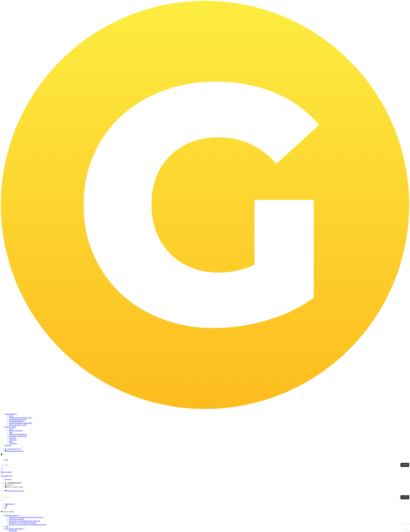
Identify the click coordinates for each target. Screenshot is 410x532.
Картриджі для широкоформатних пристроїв (24, 521)
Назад (11, 416)
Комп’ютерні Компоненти (18, 434)
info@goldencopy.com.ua (14, 451)
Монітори (12, 438)
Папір (11, 442)
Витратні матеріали (16, 431)
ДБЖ (11, 432)
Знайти (405, 465)
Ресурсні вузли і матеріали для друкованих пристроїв (28, 525)
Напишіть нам (10, 504)
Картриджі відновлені (17, 519)
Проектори (13, 440)
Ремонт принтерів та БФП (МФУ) (21, 423)
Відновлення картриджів (18, 419)
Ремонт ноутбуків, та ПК (18, 425)
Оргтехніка (13, 443)
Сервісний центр (11, 414)
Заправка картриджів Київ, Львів (20, 418)
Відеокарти (13, 531)
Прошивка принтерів (16, 421)
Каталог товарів (10, 427)
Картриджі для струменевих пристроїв (22, 523)
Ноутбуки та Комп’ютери (18, 436)
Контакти (8, 445)
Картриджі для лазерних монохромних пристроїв (26, 517)
